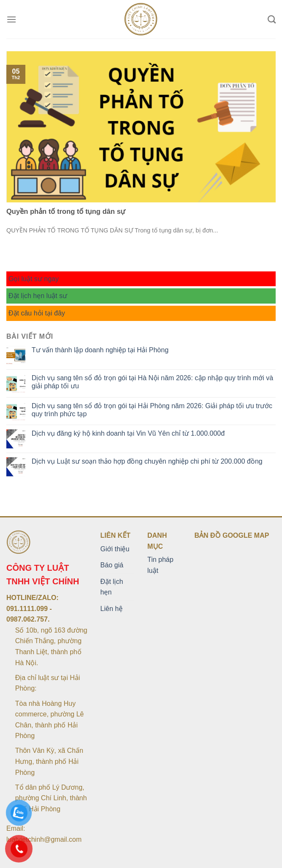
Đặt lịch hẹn (112, 587)
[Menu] (11, 19)
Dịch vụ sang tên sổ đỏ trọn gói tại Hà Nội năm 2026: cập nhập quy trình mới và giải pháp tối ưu (152, 382)
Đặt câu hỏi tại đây (37, 313)
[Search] (272, 19)
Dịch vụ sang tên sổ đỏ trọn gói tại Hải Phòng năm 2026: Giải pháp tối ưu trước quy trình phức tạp (152, 410)
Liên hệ (111, 609)
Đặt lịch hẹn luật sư (38, 296)
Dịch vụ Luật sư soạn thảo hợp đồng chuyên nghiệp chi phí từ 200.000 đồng (147, 461)
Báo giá (112, 565)
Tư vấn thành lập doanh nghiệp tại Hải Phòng (100, 350)
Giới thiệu (115, 549)
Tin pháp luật (160, 565)
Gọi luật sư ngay (34, 279)
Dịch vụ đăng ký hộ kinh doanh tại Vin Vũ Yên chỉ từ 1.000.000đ (128, 433)
